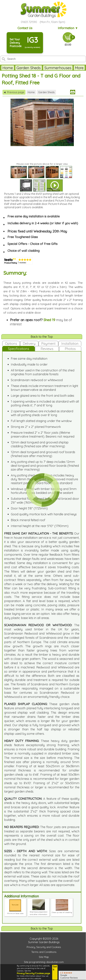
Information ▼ (68, 28)
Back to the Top (42, 337)
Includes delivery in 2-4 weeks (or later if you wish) (43, 223)
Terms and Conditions (44, 952)
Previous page (14, 92)
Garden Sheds (29, 68)
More (79, 68)
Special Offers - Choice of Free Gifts (32, 244)
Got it (55, 968)
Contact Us (25, 28)
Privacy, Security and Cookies (44, 947)
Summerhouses (58, 68)
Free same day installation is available (34, 216)
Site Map (44, 957)
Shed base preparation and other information (39, 912)
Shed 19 (49, 320)
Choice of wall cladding (23, 251)
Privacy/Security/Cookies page (33, 973)
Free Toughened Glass (23, 237)
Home (8, 68)
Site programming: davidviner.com (44, 962)
